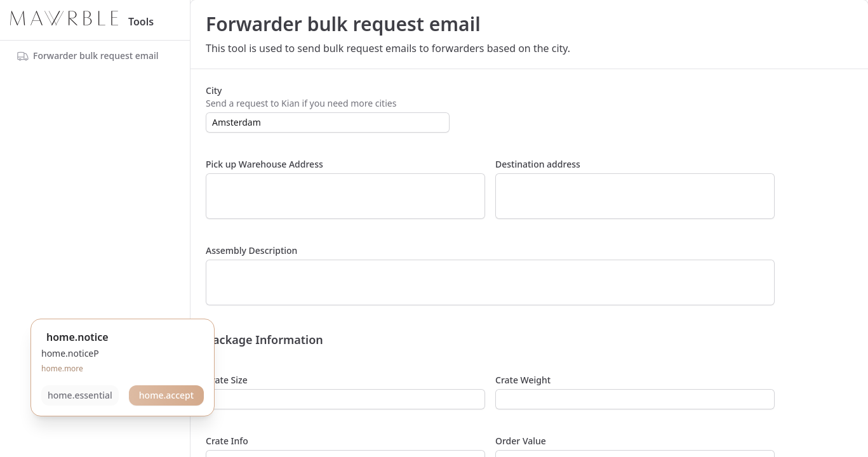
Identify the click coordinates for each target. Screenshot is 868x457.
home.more (62, 368)
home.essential (80, 395)
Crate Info (227, 441)
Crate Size (227, 380)
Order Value (521, 441)
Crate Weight (523, 380)
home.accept (166, 395)
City (214, 90)
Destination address (538, 164)
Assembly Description (251, 250)
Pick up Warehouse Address (264, 164)
